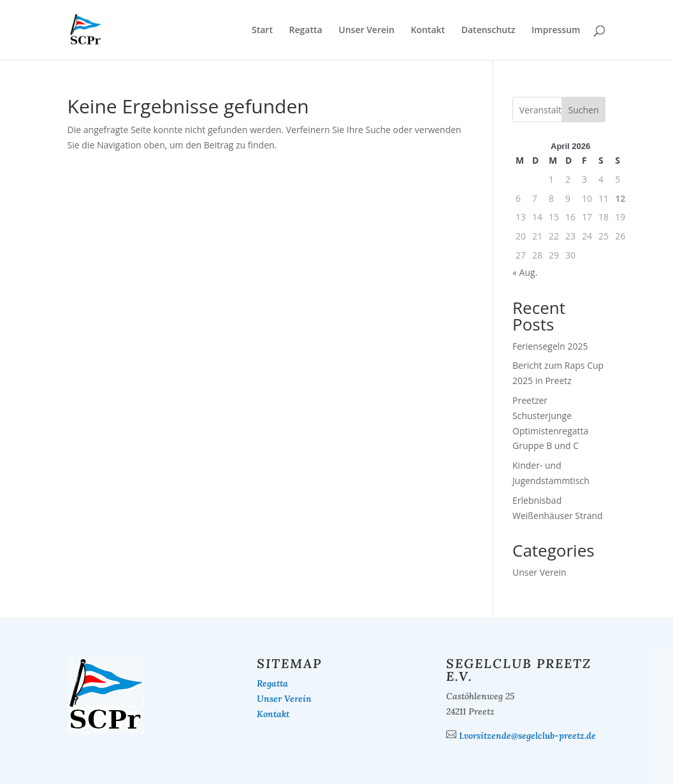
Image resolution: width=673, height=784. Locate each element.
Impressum (556, 31)
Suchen (584, 110)
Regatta (306, 31)
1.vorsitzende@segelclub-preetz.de (527, 736)
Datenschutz (488, 31)
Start (262, 31)
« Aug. (525, 272)
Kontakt (428, 31)
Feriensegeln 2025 (550, 346)
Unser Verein (366, 31)
